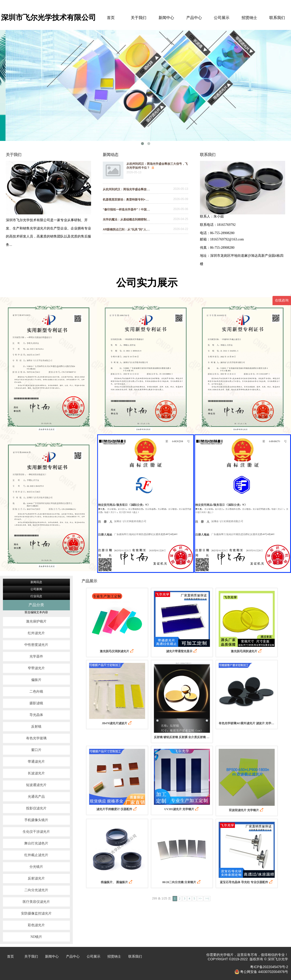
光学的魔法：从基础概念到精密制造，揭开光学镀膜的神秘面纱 (146, 220)
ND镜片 (36, 937)
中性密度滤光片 (36, 645)
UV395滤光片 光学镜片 (182, 809)
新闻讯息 (36, 582)
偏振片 (36, 680)
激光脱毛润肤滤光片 (247, 651)
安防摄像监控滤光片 (36, 913)
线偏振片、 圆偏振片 (117, 882)
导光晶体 (36, 715)
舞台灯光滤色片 (36, 843)
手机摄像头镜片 (36, 820)
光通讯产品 (36, 797)
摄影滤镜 (36, 703)
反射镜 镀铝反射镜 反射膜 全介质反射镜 (182, 737)
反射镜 (36, 727)
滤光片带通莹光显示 (182, 651)
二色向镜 (36, 691)
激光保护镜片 (36, 621)
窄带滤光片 (36, 668)
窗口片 (36, 750)
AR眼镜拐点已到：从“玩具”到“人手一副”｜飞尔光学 (139, 229)
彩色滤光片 (36, 925)
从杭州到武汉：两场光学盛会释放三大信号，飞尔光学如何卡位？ (148, 189)
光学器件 (36, 656)
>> (200, 898)
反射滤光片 (36, 878)
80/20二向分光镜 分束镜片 (182, 882)
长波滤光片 (36, 773)
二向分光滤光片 (36, 890)
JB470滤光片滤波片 (117, 723)
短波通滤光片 (36, 785)
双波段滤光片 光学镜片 (247, 810)
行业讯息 (36, 596)
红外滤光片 (36, 633)
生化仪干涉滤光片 (36, 832)
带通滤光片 (36, 762)
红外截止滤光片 (36, 855)
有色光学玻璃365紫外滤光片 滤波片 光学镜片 (247, 723)
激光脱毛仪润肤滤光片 (117, 651)
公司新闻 (36, 589)
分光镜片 (36, 867)
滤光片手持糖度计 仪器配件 (117, 809)
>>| (207, 898)
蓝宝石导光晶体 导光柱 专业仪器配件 (247, 882)
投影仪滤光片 (36, 808)
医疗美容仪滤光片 (36, 902)
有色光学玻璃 (36, 738)
